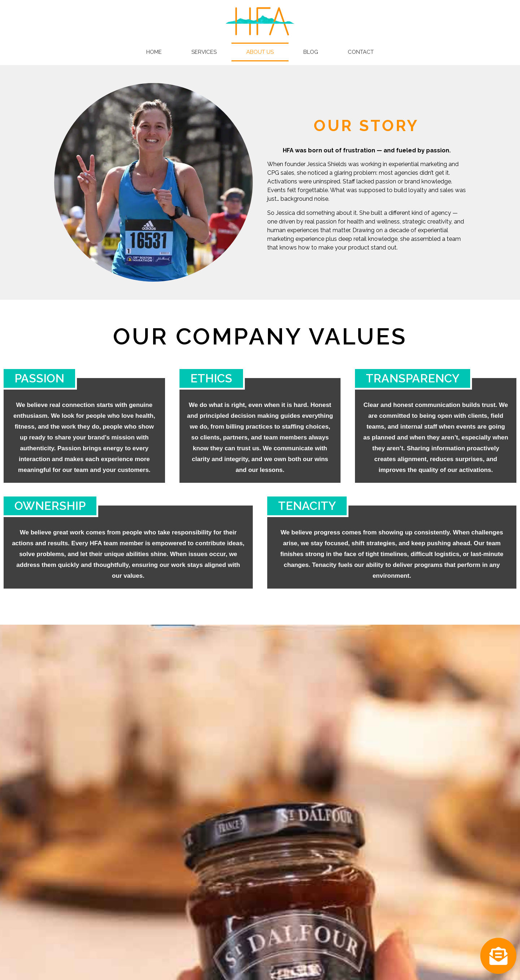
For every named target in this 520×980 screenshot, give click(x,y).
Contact (361, 52)
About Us (260, 52)
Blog (311, 52)
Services (204, 52)
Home (154, 52)
